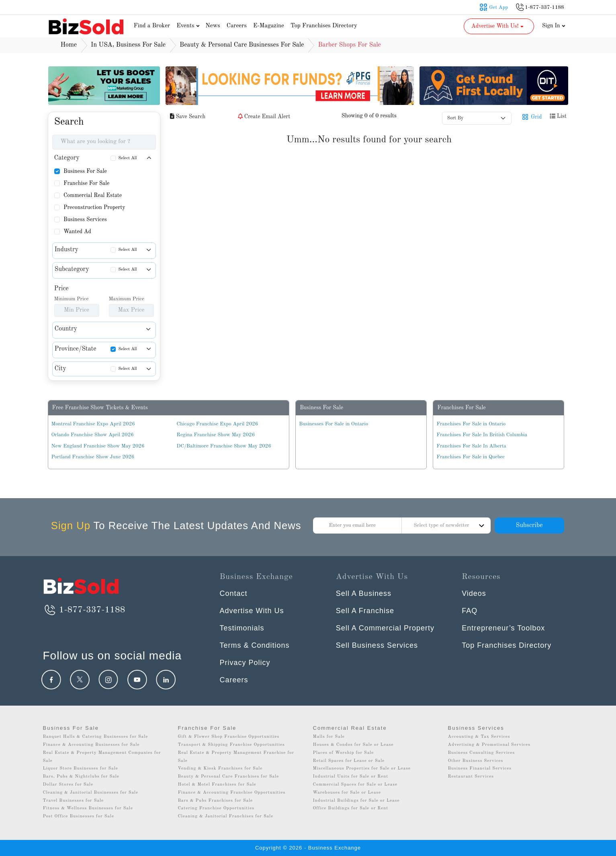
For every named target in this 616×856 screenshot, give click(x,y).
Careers (237, 26)
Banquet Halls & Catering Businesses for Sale (96, 737)
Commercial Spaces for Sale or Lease (355, 785)
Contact (234, 593)
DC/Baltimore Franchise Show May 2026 (224, 446)
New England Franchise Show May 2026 (98, 446)
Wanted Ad (77, 232)
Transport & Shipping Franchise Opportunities (231, 745)
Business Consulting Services (482, 753)
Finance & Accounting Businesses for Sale (91, 745)
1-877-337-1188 (84, 610)
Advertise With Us (252, 611)
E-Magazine (269, 26)
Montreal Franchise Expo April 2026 (93, 424)
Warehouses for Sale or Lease (347, 793)
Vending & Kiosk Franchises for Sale (220, 769)
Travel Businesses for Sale (74, 801)
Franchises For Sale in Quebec (471, 457)
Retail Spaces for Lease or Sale (349, 761)
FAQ (470, 611)
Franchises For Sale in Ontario (471, 424)
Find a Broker (152, 26)
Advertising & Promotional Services (489, 745)
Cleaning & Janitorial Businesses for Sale (91, 793)
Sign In (554, 26)
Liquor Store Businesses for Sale (81, 769)
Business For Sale (85, 171)
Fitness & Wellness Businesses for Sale (88, 808)
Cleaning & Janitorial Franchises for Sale (226, 816)
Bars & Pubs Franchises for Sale (216, 801)
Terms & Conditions (255, 645)
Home (69, 45)
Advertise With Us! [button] (498, 26)
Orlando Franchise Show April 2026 (93, 435)
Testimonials (242, 628)
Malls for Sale (329, 737)
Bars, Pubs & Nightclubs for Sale (81, 777)
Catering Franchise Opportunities (216, 808)
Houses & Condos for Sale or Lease (353, 745)
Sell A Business (364, 593)
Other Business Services (476, 761)
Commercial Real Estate (93, 195)
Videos (474, 593)
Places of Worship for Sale (344, 753)
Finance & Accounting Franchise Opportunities (232, 793)
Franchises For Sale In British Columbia (482, 435)
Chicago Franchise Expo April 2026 (217, 424)
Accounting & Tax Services (479, 737)
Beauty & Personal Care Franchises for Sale (229, 777)
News (213, 26)
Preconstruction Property (94, 207)
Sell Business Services (377, 645)
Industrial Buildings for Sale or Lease (356, 801)
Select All (128, 158)
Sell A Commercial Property (385, 628)
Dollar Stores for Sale (68, 785)
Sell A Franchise (365, 611)
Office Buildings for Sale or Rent (351, 808)
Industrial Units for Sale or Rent (351, 777)
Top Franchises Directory (324, 26)
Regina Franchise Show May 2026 (216, 435)
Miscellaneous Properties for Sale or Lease (362, 769)
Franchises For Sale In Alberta (471, 446)
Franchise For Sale (87, 183)
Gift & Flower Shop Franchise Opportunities (229, 737)
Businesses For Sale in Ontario (334, 424)
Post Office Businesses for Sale (79, 816)
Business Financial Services (480, 769)
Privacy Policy (245, 663)
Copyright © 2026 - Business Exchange (308, 848)
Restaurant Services (471, 777)
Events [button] (189, 26)
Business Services (85, 220)
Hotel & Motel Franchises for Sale (217, 785)
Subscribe (529, 526)
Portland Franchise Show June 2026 (93, 457)
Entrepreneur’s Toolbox (503, 628)
